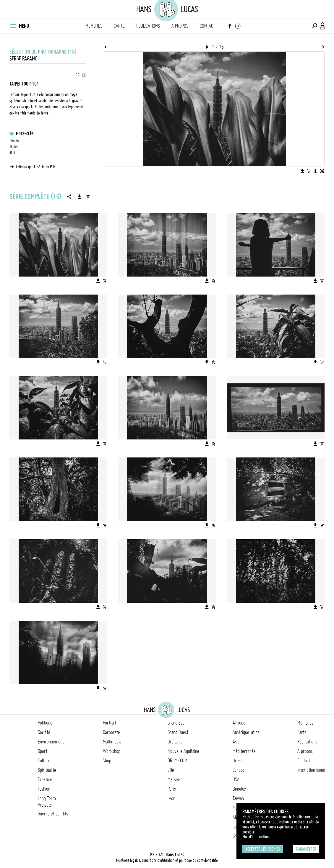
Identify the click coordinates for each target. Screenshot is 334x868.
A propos (180, 26)
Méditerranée (244, 751)
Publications (148, 26)
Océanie (239, 761)
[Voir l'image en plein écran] (322, 171)
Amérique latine (246, 732)
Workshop (112, 751)
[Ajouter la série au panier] (88, 197)
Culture (44, 761)
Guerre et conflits (53, 814)
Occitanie (175, 742)
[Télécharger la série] (80, 197)
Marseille (175, 779)
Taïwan (238, 798)
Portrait (110, 723)
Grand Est (176, 723)
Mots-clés (25, 134)
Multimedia (112, 742)
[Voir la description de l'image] (315, 171)
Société (44, 732)
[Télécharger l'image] (302, 171)
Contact (207, 26)
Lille (171, 770)
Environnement (51, 742)
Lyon (171, 798)
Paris (172, 789)
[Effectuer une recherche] (314, 26)
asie (12, 152)
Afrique (239, 723)
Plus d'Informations (256, 837)
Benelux (239, 789)
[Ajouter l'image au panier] (309, 171)
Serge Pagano (23, 59)
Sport (43, 751)
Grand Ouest (178, 732)
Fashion (44, 789)
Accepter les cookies (263, 849)
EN (84, 75)
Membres (94, 26)
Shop (107, 761)
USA (236, 779)
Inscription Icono (311, 770)
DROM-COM (177, 761)
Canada (238, 770)
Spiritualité (47, 770)
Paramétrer (306, 849)
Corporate (111, 732)
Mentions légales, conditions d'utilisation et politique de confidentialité (167, 860)
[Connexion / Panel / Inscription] (323, 26)
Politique (45, 723)
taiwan (14, 140)
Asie (236, 742)
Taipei (14, 146)
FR (78, 75)
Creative (45, 779)
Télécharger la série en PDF (36, 167)
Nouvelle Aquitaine (183, 751)
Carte (119, 26)
